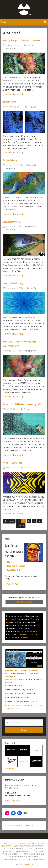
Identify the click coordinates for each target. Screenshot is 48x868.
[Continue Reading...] (13, 94)
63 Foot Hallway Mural (12, 222)
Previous (9, 521)
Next (21, 526)
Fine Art (30, 45)
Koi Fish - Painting (10, 160)
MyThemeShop (28, 865)
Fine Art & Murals (16, 566)
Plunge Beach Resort (15, 680)
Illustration (9, 48)
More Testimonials (14, 801)
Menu (4, 22)
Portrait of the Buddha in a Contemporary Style (22, 404)
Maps (10, 562)
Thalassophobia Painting (13, 283)
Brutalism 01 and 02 (11, 102)
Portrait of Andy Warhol (12, 463)
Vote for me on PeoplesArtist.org (22, 825)
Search (24, 730)
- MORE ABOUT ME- (14, 584)
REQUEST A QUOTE (24, 602)
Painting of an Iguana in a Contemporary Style (22, 40)
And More (10, 768)
